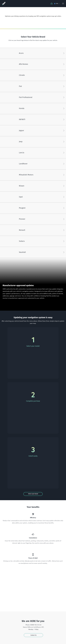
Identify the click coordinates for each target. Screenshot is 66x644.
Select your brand (33, 494)
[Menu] (63, 4)
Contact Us (33, 635)
